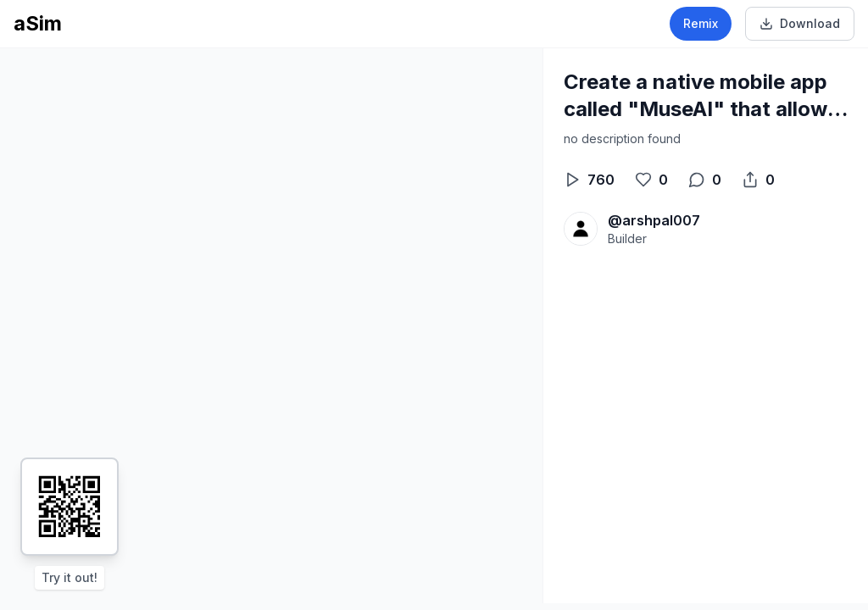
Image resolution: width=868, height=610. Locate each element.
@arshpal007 (654, 220)
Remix (701, 23)
